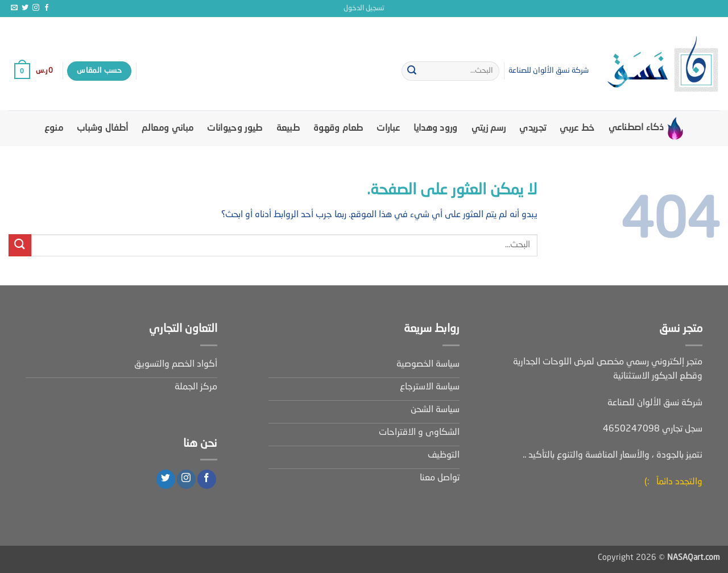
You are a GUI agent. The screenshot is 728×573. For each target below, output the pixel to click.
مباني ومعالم (167, 128)
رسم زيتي (489, 128)
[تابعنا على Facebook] (47, 8)
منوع (54, 128)
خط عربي (577, 128)
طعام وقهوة (338, 128)
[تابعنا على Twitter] (25, 8)
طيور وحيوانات (235, 128)
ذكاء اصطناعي (646, 128)
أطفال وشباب (103, 128)
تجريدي (533, 128)
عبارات (388, 128)
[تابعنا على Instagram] (36, 8)
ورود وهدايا (436, 128)
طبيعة (288, 128)
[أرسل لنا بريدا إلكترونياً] (14, 8)
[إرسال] (412, 71)
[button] (364, 9)
